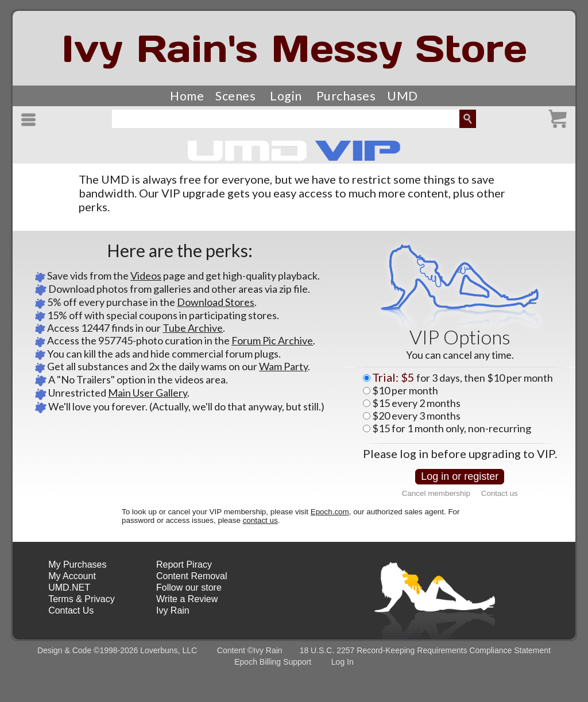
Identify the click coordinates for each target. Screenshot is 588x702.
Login (286, 96)
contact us (260, 520)
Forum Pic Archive (272, 340)
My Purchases (77, 565)
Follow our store (189, 587)
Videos (146, 276)
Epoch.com (330, 512)
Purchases (346, 96)
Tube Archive (193, 328)
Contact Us (71, 610)
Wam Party (283, 366)
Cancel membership (436, 493)
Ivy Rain (173, 610)
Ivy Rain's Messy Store (294, 49)
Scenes (235, 96)
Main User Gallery (148, 393)
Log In (343, 662)
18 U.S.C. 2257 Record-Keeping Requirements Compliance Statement (425, 650)
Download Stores (216, 302)
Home (187, 96)
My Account (72, 576)
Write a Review (187, 599)
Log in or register (460, 476)
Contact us (500, 493)
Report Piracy (184, 565)
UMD (403, 96)
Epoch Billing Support (273, 662)
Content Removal (192, 576)
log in (414, 453)
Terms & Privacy (82, 599)
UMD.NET (69, 587)
